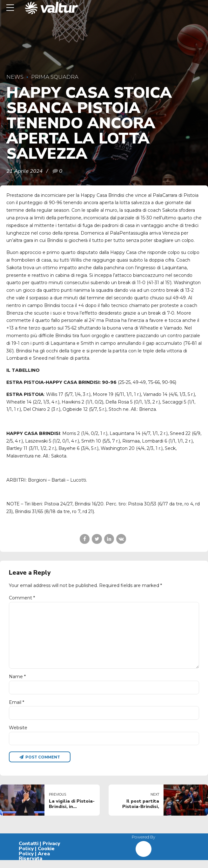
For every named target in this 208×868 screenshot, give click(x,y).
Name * (17, 682)
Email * (17, 708)
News (15, 77)
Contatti (29, 851)
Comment (22, 598)
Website (18, 734)
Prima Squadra (55, 77)
